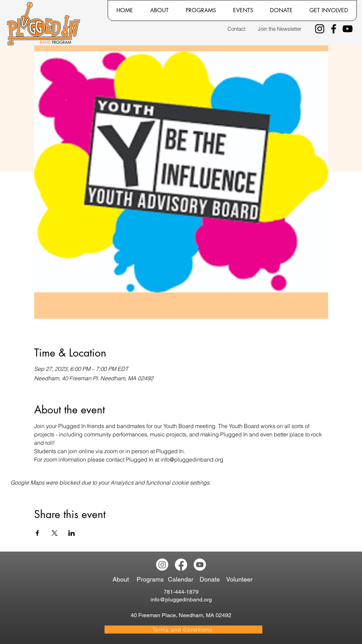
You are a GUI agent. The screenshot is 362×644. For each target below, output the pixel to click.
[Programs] (151, 579)
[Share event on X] (55, 533)
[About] (123, 579)
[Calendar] (184, 579)
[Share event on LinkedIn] (72, 533)
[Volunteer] (241, 579)
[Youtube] (200, 565)
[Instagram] (320, 29)
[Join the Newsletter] (280, 29)
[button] (159, 10)
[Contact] (236, 29)
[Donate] (211, 579)
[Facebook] (334, 29)
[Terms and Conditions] (183, 630)
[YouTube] (348, 29)
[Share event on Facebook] (37, 533)
